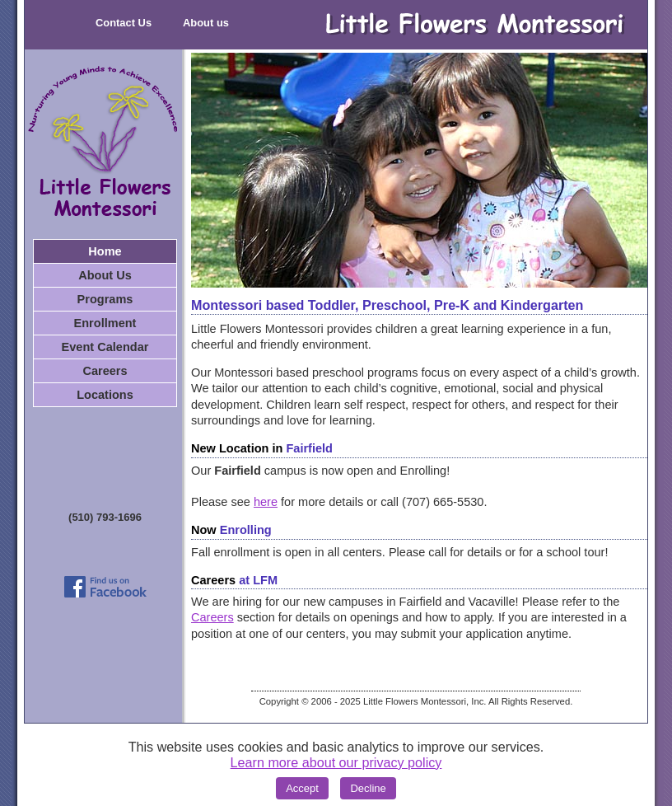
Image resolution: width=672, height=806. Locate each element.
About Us (105, 275)
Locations (105, 395)
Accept (302, 788)
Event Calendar (105, 347)
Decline (368, 788)
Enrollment (105, 323)
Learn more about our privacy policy (336, 762)
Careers (105, 371)
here (266, 502)
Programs (105, 299)
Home (105, 251)
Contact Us (124, 23)
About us (206, 23)
